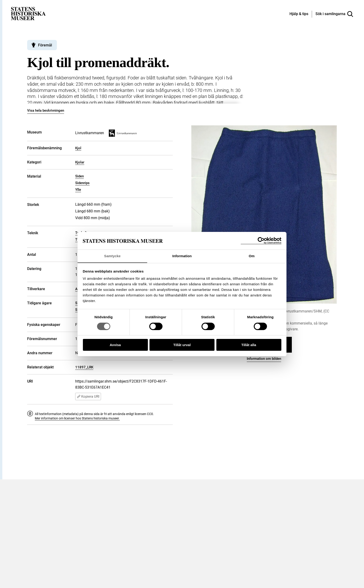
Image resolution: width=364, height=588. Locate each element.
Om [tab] (252, 256)
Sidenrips (82, 183)
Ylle (78, 190)
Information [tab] (182, 256)
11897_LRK (84, 367)
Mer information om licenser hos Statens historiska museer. (77, 418)
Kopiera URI (88, 396)
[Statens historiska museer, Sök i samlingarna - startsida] (28, 13)
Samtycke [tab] (112, 256)
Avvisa (115, 345)
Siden (80, 176)
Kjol (78, 148)
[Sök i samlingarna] (334, 14)
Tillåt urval (182, 345)
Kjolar (80, 162)
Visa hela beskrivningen (46, 110)
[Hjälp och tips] (299, 14)
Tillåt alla (249, 345)
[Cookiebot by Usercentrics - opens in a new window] (261, 241)
